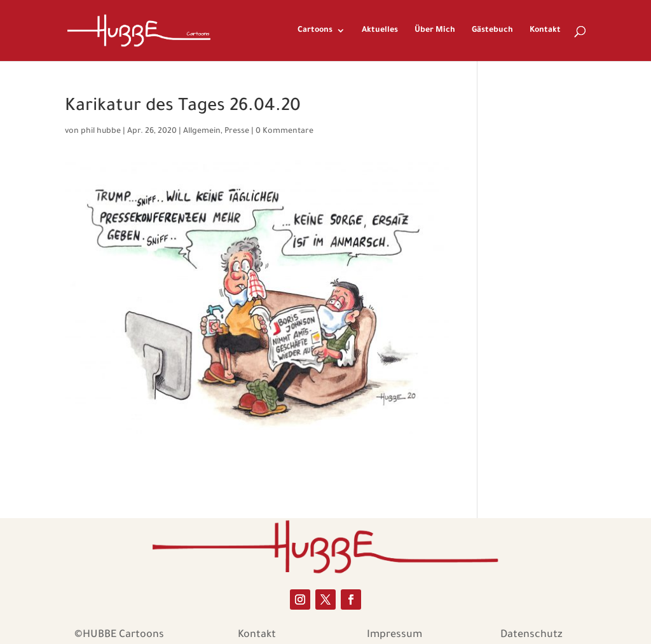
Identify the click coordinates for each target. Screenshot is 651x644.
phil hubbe (101, 132)
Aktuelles (380, 31)
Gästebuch (492, 31)
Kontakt (545, 31)
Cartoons (315, 31)
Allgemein (202, 132)
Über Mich (435, 31)
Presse (237, 132)
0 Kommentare (284, 132)
